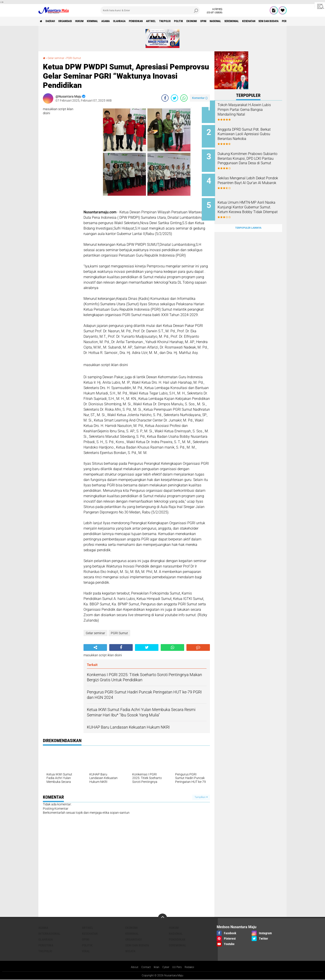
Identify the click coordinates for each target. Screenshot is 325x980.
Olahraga (142, 21)
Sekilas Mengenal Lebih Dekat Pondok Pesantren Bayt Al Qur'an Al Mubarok (254, 178)
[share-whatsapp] (184, 98)
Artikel (182, 21)
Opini (249, 21)
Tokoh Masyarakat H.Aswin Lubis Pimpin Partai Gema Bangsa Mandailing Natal (252, 110)
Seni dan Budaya (137, 945)
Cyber (166, 967)
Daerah (54, 21)
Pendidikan (163, 21)
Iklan (156, 967)
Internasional (49, 934)
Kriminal (108, 21)
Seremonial (285, 21)
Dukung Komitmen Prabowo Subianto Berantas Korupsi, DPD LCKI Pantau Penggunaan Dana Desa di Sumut (254, 157)
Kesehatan (90, 934)
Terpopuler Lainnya (248, 218)
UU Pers (179, 967)
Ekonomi (234, 21)
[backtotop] (162, 918)
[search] (150, 10)
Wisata (130, 951)
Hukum (91, 21)
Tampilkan (201, 797)
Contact (144, 967)
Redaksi (193, 967)
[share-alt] (95, 647)
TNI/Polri (200, 21)
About (131, 967)
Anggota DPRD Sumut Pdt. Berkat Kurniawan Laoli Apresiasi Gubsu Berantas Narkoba (251, 135)
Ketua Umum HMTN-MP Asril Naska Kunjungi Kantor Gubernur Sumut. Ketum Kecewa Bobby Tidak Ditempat (254, 205)
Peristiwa (46, 945)
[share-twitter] (174, 98)
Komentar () (200, 98)
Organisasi (73, 21)
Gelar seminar (58, 58)
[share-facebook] (165, 98)
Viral (86, 951)
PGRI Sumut (78, 58)
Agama (125, 21)
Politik (217, 21)
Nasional (265, 21)
